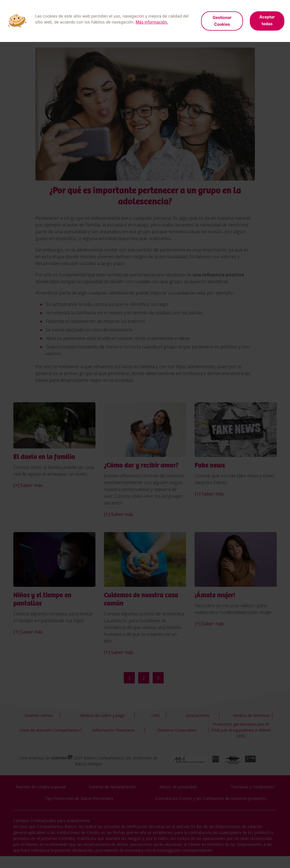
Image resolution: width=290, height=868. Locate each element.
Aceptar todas (267, 20)
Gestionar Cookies (222, 21)
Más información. (152, 22)
